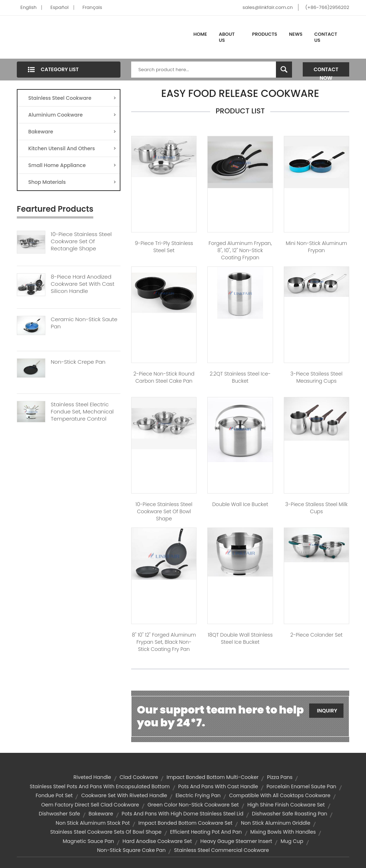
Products (264, 34)
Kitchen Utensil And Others (72, 148)
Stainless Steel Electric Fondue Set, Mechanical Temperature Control (82, 412)
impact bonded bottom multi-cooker (212, 777)
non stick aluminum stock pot (93, 823)
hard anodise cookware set (157, 841)
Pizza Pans (280, 777)
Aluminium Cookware (72, 115)
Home (200, 34)
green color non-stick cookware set (193, 805)
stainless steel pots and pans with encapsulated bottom (100, 786)
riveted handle (92, 777)
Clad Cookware (139, 777)
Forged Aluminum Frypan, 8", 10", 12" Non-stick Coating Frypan (240, 250)
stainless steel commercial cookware (221, 850)
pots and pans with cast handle (218, 786)
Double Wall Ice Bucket (240, 504)
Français (92, 7)
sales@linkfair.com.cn (268, 7)
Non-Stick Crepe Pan (78, 362)
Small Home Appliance (72, 165)
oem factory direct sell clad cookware (90, 805)
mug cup (292, 841)
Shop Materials (72, 182)
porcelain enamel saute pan (301, 786)
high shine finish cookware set (286, 805)
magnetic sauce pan (88, 841)
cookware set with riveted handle (124, 795)
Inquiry (327, 711)
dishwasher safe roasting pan (290, 814)
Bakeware (72, 132)
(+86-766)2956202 (327, 7)
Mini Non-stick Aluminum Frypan (316, 247)
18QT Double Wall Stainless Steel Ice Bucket (240, 638)
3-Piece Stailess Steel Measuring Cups (316, 377)
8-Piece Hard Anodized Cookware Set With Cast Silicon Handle (83, 284)
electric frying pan (198, 795)
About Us (227, 37)
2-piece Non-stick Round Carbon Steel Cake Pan (164, 377)
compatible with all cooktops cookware (280, 795)
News (296, 34)
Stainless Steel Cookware (72, 98)
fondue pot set (54, 795)
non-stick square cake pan (131, 850)
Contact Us (326, 37)
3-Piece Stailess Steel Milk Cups (316, 508)
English (28, 7)
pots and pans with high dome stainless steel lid (182, 814)
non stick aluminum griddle (276, 823)
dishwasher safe (60, 814)
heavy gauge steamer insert (236, 841)
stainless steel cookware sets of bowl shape (106, 832)
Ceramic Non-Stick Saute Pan (84, 323)
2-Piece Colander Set (316, 635)
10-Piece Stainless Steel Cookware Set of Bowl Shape (164, 511)
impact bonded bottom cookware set (185, 823)
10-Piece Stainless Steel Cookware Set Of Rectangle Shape (81, 241)
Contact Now (326, 71)
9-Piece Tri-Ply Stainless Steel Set (164, 247)
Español (60, 7)
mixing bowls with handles (283, 832)
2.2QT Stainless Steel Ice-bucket (240, 377)
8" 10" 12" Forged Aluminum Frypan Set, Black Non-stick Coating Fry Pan (164, 642)
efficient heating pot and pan (206, 832)
